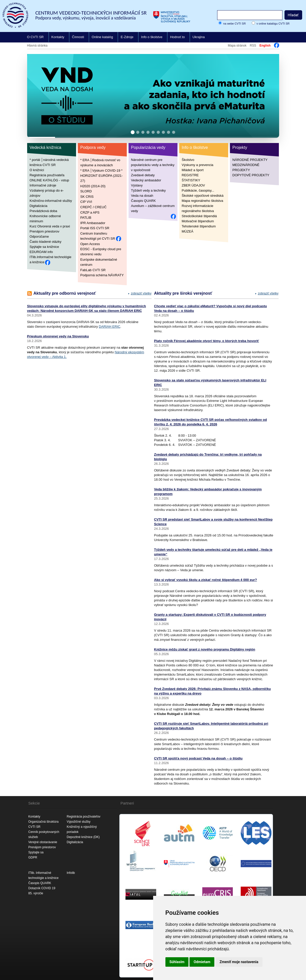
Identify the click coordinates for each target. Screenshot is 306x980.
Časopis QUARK (144, 201)
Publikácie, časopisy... (198, 190)
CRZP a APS (90, 212)
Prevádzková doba (44, 211)
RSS (253, 46)
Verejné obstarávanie (43, 842)
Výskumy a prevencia (198, 165)
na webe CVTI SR (235, 24)
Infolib (71, 873)
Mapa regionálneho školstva (203, 201)
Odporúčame (39, 236)
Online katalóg (102, 37)
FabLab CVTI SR (93, 270)
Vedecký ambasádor (146, 180)
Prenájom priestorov (45, 231)
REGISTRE (190, 175)
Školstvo (188, 160)
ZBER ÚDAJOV (193, 185)
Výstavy (137, 185)
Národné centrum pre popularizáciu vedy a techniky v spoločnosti (153, 165)
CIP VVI (86, 202)
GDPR (33, 857)
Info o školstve (152, 37)
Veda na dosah (142, 196)
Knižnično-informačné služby (51, 201)
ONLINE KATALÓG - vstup (49, 180)
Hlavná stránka (37, 46)
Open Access (90, 244)
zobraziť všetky (141, 293)
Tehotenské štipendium (199, 226)
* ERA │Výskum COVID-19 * (102, 170)
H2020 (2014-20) (93, 186)
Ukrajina (199, 37)
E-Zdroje (127, 37)
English (265, 46)
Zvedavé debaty (143, 175)
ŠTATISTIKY (191, 180)
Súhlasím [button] (177, 962)
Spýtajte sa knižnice (44, 247)
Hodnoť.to (177, 37)
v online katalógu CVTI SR (273, 24)
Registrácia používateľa (47, 175)
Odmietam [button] (202, 962)
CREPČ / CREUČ (94, 207)
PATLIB (86, 218)
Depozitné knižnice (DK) (83, 837)
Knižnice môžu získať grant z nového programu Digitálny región (205, 649)
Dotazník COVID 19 (42, 888)
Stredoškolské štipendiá (199, 216)
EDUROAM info (41, 252)
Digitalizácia (39, 206)
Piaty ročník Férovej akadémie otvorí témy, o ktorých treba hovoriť (207, 341)
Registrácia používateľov (84, 817)
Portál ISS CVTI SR (95, 228)
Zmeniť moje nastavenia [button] (239, 962)
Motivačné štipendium (198, 221)
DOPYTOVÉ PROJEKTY (251, 175)
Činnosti (78, 37)
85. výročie (36, 893)
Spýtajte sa (36, 852)
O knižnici (37, 170)
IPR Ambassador (93, 223)
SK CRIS (87, 196)
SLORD (86, 191)
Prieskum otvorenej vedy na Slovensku (58, 336)
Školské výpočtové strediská (203, 196)
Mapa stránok (237, 46)
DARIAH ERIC (110, 327)
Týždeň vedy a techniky (149, 190)
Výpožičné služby (79, 822)
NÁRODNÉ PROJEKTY (250, 160)
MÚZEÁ (188, 231)
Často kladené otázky (46, 242)
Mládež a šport (193, 170)
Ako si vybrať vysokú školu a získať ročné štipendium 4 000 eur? (206, 580)
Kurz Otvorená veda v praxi (50, 226)
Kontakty (58, 37)
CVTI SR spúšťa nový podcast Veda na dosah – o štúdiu (198, 758)
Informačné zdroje (43, 185)
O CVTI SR (35, 37)
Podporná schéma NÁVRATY (102, 275)
